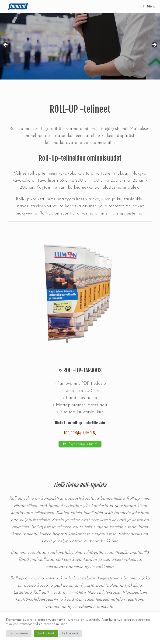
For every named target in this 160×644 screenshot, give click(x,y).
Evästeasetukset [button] (19, 633)
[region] (80, 46)
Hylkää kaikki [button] (71, 633)
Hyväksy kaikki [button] (46, 633)
